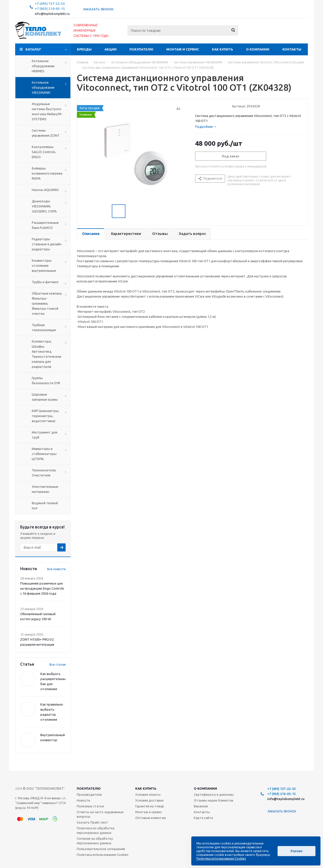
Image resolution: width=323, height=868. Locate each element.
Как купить (223, 49)
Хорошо (297, 851)
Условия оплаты (148, 794)
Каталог (33, 49)
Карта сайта (203, 818)
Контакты (292, 49)
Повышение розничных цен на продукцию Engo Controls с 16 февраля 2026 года (42, 588)
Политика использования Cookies (103, 855)
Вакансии (201, 806)
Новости (83, 800)
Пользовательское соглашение (101, 849)
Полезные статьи (90, 806)
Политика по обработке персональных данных (96, 830)
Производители (89, 794)
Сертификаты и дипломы (214, 794)
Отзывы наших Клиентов (213, 800)
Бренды (84, 49)
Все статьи (58, 665)
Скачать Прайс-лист (92, 822)
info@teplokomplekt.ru (52, 14)
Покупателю (141, 49)
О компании (258, 49)
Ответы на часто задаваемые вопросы (100, 814)
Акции (111, 49)
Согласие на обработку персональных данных (95, 841)
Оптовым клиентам (151, 818)
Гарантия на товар (150, 806)
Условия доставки (149, 800)
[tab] (206, 127)
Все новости (56, 569)
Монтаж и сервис (183, 49)
